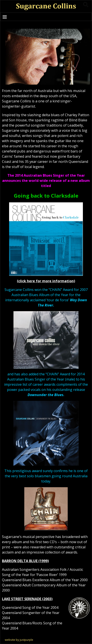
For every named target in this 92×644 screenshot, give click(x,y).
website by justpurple (19, 640)
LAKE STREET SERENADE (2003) (27, 599)
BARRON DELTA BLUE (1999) (25, 561)
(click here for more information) (46, 281)
